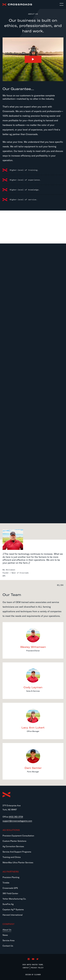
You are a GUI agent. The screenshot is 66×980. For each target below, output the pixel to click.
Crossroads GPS (10, 888)
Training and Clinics (12, 857)
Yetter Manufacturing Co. (14, 899)
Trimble (6, 883)
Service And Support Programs (17, 852)
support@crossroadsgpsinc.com (17, 821)
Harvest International (13, 915)
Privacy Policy (37, 968)
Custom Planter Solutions (14, 841)
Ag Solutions (11, 830)
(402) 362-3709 (16, 817)
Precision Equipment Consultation (18, 836)
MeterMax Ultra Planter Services (18, 862)
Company (8, 924)
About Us (7, 930)
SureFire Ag (8, 904)
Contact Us (8, 946)
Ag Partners (11, 872)
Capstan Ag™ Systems (13, 909)
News (5, 935)
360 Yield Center (10, 893)
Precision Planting (11, 877)
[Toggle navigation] (62, 4)
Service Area (9, 940)
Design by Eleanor (33, 975)
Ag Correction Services (13, 846)
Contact (26, 968)
